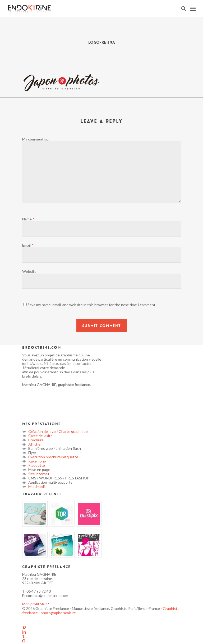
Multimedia (37, 486)
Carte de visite (40, 436)
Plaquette (36, 465)
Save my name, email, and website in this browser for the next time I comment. (92, 305)
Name (28, 219)
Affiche (34, 444)
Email (28, 245)
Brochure (36, 440)
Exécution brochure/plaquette (53, 457)
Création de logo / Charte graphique (58, 431)
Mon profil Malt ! (36, 604)
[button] (193, 8)
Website (29, 271)
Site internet (38, 474)
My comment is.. (35, 139)
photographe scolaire (58, 613)
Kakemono (37, 461)
